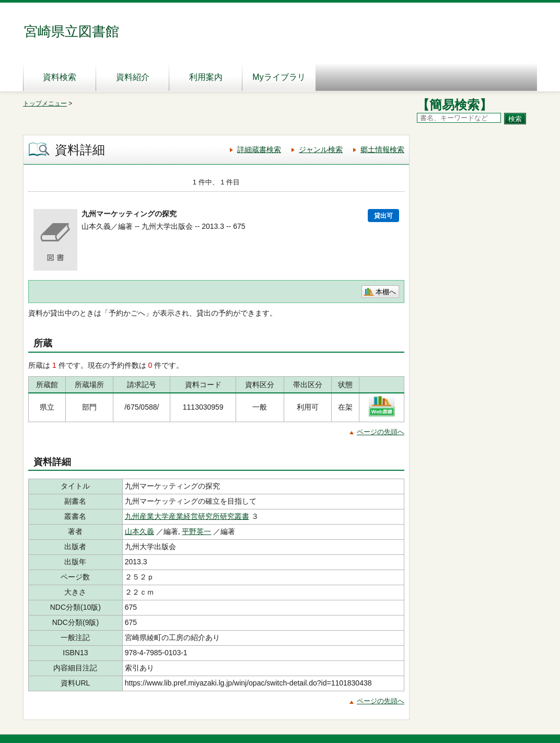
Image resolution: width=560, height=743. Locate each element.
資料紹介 (133, 77)
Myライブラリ (279, 77)
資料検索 (60, 77)
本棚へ (386, 292)
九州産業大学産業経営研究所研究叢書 (187, 516)
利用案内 (206, 77)
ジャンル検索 (321, 149)
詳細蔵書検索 (259, 149)
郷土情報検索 (382, 149)
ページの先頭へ (381, 432)
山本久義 (139, 531)
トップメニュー (45, 103)
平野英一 (196, 531)
